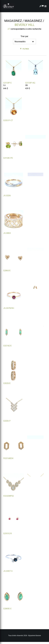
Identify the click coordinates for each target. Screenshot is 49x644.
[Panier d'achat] (43, 6)
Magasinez (13, 21)
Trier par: (25, 36)
